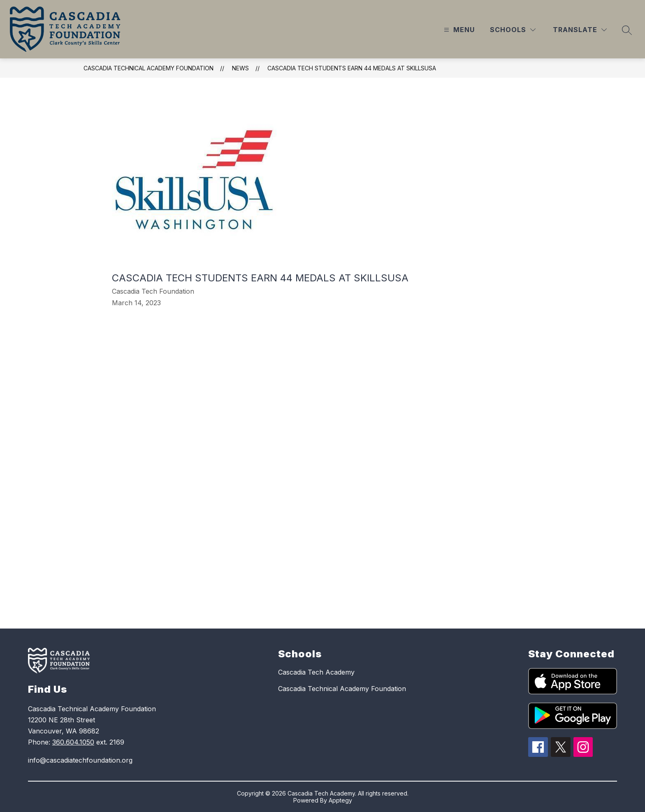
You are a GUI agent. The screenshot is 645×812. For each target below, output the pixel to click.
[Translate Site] (580, 30)
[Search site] (627, 30)
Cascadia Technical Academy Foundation (148, 68)
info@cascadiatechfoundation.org (80, 760)
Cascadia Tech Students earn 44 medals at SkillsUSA (352, 68)
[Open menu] (458, 30)
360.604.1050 (73, 742)
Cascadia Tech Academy (316, 672)
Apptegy (340, 800)
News (240, 68)
